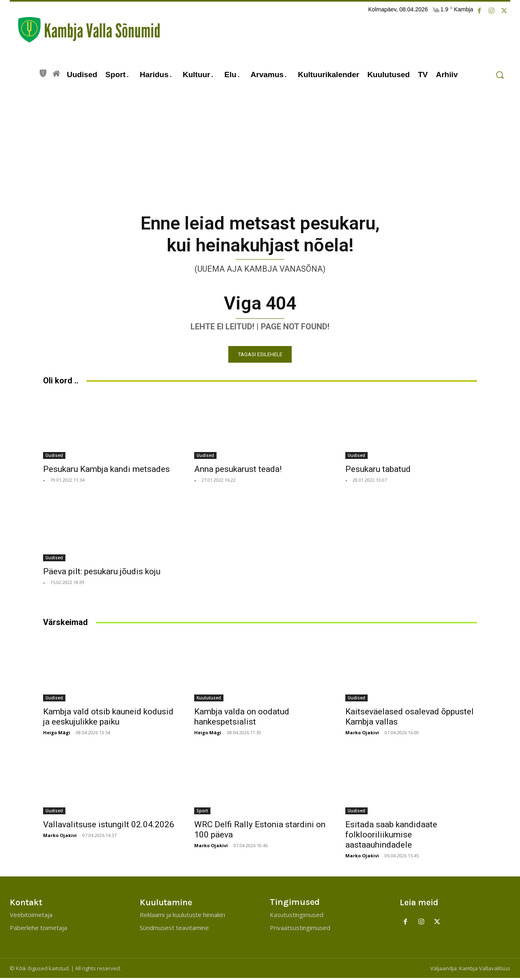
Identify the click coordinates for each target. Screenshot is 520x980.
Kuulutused (209, 700)
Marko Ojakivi (362, 734)
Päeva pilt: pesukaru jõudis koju (102, 573)
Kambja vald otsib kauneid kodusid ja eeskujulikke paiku (108, 719)
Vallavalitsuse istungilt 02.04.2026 (109, 826)
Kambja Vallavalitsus (485, 970)
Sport (202, 813)
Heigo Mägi (57, 734)
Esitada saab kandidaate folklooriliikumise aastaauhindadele (391, 837)
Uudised (54, 457)
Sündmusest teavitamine (174, 930)
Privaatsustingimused (300, 930)
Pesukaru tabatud (378, 471)
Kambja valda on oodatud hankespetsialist (242, 719)
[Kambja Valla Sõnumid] (85, 30)
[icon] (43, 72)
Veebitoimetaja (31, 917)
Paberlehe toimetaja (38, 930)
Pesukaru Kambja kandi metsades (106, 471)
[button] (499, 75)
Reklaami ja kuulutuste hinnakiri (182, 917)
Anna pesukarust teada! (238, 471)
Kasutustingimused (297, 917)
